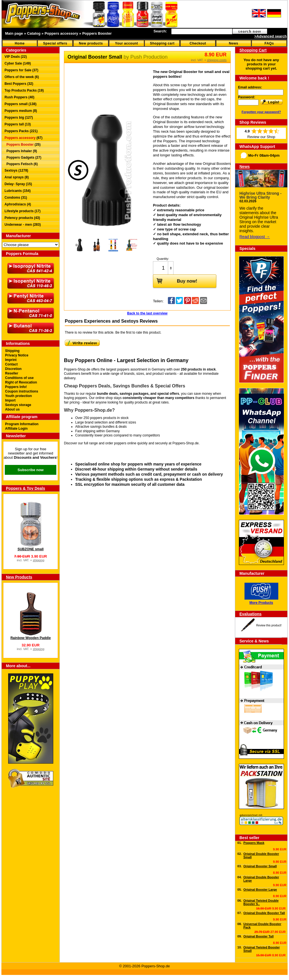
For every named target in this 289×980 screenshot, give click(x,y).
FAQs (269, 43)
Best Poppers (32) (19, 84)
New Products (19, 577)
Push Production (149, 57)
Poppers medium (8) (21, 111)
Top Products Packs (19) (24, 90)
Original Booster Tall (258, 936)
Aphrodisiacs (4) (18, 204)
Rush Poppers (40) (19, 97)
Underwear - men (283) (23, 225)
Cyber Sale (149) (18, 63)
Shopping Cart (253, 50)
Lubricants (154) (18, 191)
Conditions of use (19, 378)
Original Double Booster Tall (264, 913)
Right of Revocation (21, 382)
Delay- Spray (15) (18, 184)
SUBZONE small (31, 549)
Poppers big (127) (19, 117)
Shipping (12, 351)
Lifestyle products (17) (23, 211)
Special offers (55, 43)
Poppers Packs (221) (21, 131)
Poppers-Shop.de (185, 443)
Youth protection (18, 396)
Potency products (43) (22, 218)
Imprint (11, 360)
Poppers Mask (254, 843)
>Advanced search (271, 36)
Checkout (198, 43)
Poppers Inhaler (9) (21, 151)
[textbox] (202, 31)
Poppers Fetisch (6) (21, 164)
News (233, 43)
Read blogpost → (255, 237)
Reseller (12, 373)
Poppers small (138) (20, 104)
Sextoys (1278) (16, 170)
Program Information (22, 424)
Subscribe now (30, 470)
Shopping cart (162, 43)
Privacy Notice (17, 355)
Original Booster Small (260, 866)
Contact (11, 364)
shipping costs (217, 60)
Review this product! (269, 625)
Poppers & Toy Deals (25, 488)
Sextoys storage (18, 405)
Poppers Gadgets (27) (23, 158)
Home (20, 43)
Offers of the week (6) (22, 77)
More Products (261, 603)
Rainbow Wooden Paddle (31, 638)
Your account (126, 43)
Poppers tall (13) (18, 124)
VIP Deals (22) (16, 57)
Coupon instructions (22, 391)
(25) (23, 145)
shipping (38, 560)
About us (12, 409)
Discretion (13, 369)
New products (91, 43)
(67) (24, 138)
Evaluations (251, 614)
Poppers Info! (16, 387)
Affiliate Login (16, 429)
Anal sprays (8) (17, 177)
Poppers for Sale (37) (21, 70)
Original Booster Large (260, 890)
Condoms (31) (16, 198)
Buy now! (175, 281)
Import (10, 400)
